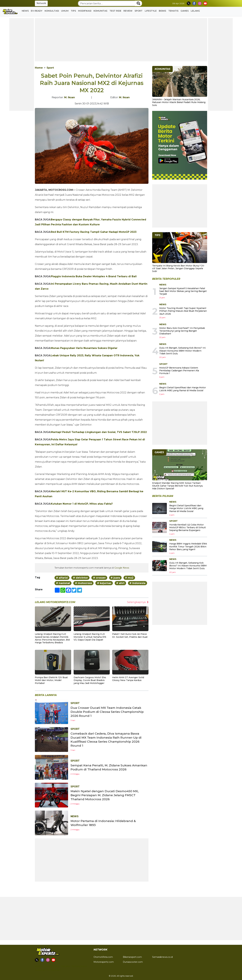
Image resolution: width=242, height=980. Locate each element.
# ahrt (120, 583)
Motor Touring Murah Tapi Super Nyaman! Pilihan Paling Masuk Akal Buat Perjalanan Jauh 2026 (183, 311)
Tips (73, 11)
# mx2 (129, 578)
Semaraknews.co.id (162, 957)
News (25, 11)
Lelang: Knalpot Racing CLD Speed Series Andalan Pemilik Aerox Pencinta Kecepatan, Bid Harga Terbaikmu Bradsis (52, 638)
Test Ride (115, 11)
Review (128, 11)
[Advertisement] (22, 64)
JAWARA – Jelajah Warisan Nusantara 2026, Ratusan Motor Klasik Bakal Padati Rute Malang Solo (179, 102)
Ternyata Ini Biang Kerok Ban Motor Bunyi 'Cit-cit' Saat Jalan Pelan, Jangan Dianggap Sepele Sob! (178, 268)
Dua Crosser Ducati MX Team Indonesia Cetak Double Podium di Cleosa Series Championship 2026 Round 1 (108, 712)
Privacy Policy (52, 966)
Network (41, 3)
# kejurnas (104, 583)
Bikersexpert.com (132, 957)
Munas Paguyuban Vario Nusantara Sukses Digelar (84, 348)
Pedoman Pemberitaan (48, 970)
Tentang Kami (79, 966)
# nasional (63, 583)
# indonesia (137, 583)
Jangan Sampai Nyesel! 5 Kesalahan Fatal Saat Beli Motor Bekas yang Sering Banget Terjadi (183, 291)
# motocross (83, 583)
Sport (139, 11)
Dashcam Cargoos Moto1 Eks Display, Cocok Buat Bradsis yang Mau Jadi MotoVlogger (90, 680)
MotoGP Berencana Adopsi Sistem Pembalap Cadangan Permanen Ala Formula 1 (179, 371)
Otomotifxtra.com (103, 957)
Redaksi (66, 966)
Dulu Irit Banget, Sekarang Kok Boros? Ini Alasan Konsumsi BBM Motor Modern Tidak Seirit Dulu (182, 351)
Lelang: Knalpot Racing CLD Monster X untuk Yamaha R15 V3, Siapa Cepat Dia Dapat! (90, 637)
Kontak (39, 966)
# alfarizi (62, 578)
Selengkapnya (138, 602)
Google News (122, 568)
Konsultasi (52, 11)
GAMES (185, 11)
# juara (115, 578)
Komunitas (100, 11)
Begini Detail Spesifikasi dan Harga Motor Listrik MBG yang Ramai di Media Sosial (183, 389)
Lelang (195, 11)
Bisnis (162, 11)
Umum (65, 11)
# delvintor (80, 578)
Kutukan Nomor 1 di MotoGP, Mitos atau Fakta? (82, 504)
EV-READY (37, 11)
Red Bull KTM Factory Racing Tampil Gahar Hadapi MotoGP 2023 (94, 232)
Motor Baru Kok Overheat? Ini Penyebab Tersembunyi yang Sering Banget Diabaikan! (182, 331)
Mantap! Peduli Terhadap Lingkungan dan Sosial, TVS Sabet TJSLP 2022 (99, 432)
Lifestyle (151, 11)
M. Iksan (70, 97)
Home (39, 68)
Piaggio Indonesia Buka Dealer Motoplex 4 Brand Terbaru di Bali (94, 276)
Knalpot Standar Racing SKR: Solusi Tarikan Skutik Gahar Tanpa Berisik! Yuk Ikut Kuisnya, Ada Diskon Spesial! (178, 486)
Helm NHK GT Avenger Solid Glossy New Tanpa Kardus (128, 679)
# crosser (99, 578)
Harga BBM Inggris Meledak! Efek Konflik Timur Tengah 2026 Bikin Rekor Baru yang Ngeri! (188, 546)
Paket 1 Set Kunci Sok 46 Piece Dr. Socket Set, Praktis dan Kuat (130, 635)
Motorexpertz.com (104, 962)
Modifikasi (85, 11)
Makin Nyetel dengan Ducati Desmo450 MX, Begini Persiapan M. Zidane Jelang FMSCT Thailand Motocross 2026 (106, 795)
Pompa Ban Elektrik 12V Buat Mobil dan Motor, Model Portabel (51, 680)
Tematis (173, 11)
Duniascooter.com (133, 962)
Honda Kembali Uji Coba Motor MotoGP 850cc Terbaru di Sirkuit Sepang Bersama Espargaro (188, 527)
